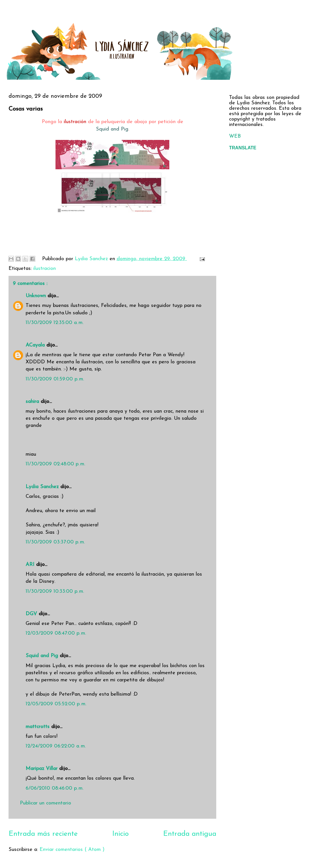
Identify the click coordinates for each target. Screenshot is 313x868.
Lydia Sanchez (43, 487)
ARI (31, 565)
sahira (33, 402)
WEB (235, 136)
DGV (32, 614)
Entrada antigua (190, 834)
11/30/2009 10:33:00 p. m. (55, 591)
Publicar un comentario (46, 803)
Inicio (120, 834)
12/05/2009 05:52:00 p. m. (56, 704)
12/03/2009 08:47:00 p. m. (56, 633)
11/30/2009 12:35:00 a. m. (54, 323)
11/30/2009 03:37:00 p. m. (55, 542)
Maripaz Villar (42, 769)
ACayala (36, 345)
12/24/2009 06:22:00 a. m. (56, 746)
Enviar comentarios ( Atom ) (72, 850)
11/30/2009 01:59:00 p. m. (55, 379)
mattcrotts (38, 727)
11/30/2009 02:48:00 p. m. (55, 464)
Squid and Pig (112, 129)
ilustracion (45, 269)
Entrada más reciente (43, 834)
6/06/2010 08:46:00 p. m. (54, 788)
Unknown (37, 296)
